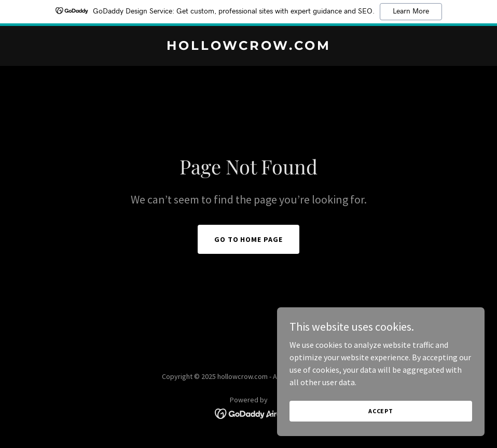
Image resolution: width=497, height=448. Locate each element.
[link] (249, 47)
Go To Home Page (249, 239)
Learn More (411, 11)
